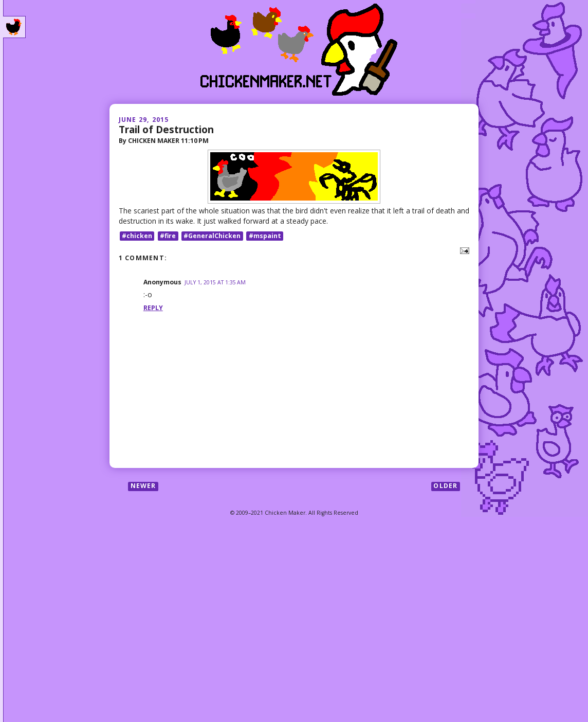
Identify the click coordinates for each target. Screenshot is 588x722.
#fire (168, 236)
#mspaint (265, 236)
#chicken (137, 236)
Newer (143, 486)
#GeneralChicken (212, 236)
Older (445, 486)
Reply (153, 308)
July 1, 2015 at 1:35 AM (215, 282)
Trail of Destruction (166, 129)
